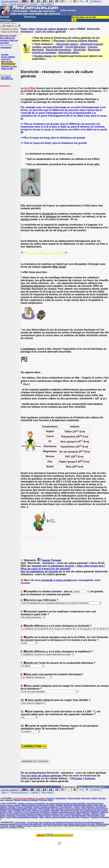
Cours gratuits (10, 790)
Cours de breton (66, 807)
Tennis (8, 817)
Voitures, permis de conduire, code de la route (62, 817)
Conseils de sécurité (82, 822)
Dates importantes (88, 807)
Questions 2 (95, 817)
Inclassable (55, 810)
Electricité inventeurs (59, 50)
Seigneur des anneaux (62, 816)
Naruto (3, 814)
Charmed (12, 807)
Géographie (86, 798)
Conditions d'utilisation (65, 822)
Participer (6, 20)
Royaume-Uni (33, 816)
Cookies (13, 826)
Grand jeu (51, 798)
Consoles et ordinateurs (49, 807)
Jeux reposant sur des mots (90, 810)
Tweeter (46, 560)
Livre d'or (6, 59)
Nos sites (46, 4)
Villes (42, 817)
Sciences (72, 41)
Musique (17, 800)
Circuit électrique (75, 47)
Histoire (94, 798)
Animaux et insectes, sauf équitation (31, 804)
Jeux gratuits (6, 77)
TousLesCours (18, 4)
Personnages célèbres (73, 814)
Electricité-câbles (69, 53)
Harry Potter (26, 810)
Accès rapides (8, 57)
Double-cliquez (43, 56)
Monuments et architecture (40, 812)
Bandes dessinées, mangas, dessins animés (38, 805)
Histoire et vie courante (41, 810)
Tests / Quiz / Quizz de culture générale (44, 29)
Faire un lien (7, 69)
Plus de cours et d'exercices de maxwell (45, 569)
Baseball (59, 805)
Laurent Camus (20, 822)
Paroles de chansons (51, 814)
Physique (59, 41)
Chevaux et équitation (24, 807)
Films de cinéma (57, 809)
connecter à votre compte (56, 580)
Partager (56, 560)
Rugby (41, 816)
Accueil (5, 17)
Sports (51, 800)
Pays (62, 814)
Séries (2, 817)
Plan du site (7, 62)
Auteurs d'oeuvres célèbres (10, 805)
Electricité (80, 50)
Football (3, 810)
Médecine (104, 812)
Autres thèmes (88, 41)
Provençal (43, 800)
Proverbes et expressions (17, 816)
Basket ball (68, 805)
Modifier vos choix (24, 826)
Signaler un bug (9, 66)
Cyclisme (76, 807)
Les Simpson (18, 812)
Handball (17, 810)
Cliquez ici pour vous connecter (10, 30)
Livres (27, 812)
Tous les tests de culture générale (41, 776)
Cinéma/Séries (61, 798)
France (10, 810)
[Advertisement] (9, 103)
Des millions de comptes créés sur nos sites (9, 39)
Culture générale (74, 798)
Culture (96, 790)
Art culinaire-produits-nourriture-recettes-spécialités (66, 804)
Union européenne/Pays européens (25, 817)
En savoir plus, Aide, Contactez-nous (41, 822)
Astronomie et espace (95, 804)
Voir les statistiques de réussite (39, 572)
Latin (2, 800)
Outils (34, 4)
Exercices (30, 17)
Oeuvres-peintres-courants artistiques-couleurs (24, 814)
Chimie (36, 807)
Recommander (8, 64)
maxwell (36, 566)
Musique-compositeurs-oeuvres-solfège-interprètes (71, 812)
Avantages (6, 47)
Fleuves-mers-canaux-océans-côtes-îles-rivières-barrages (86, 809)
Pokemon (95, 814)
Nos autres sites (7, 79)
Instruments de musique (70, 810)
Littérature (9, 800)
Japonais (102, 798)
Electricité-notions (67, 44)
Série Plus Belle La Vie (96, 816)
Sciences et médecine (30, 800)
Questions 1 (85, 817)
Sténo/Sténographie (79, 816)
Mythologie (95, 812)
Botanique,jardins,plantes (83, 805)
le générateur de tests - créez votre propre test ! (77, 566)
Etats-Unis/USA (44, 809)
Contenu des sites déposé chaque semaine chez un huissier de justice (69, 824)
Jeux (4, 4)
